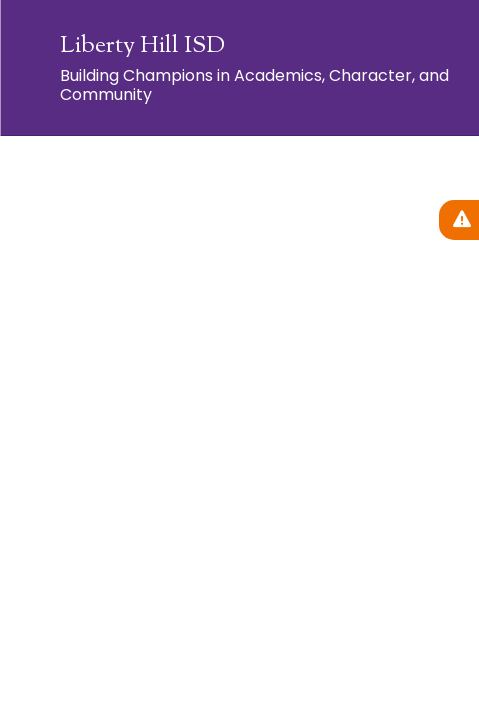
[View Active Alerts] (459, 220)
